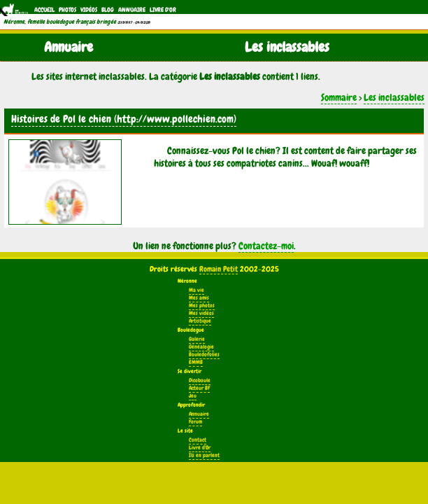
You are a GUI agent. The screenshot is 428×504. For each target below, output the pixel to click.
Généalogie (201, 347)
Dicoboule (200, 380)
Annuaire (132, 10)
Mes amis (199, 298)
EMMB (196, 362)
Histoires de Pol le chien (61, 119)
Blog (108, 10)
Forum (195, 422)
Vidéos (89, 10)
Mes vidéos (201, 313)
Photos (67, 10)
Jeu (193, 396)
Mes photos (202, 306)
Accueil (44, 10)
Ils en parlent (204, 455)
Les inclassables (394, 97)
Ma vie (197, 290)
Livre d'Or (163, 10)
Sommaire (339, 97)
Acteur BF (199, 388)
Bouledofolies (204, 355)
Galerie (197, 339)
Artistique (200, 321)
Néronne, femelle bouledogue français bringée (60, 22)
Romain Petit (219, 269)
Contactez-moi (266, 246)
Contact (198, 440)
